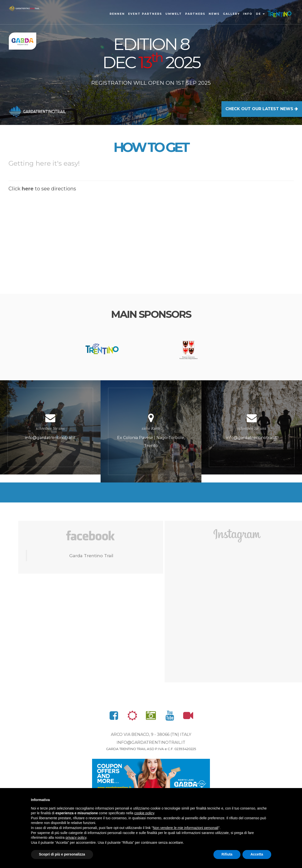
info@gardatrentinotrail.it (151, 742)
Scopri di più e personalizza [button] (62, 854)
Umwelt (174, 14)
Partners (195, 14)
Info (248, 14)
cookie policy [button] (144, 813)
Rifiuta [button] (227, 854)
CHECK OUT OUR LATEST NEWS (262, 109)
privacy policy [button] (76, 838)
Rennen (117, 14)
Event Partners (145, 14)
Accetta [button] (257, 854)
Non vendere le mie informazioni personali (186, 828)
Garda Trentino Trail (91, 556)
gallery (231, 14)
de (260, 14)
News (214, 14)
